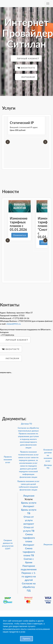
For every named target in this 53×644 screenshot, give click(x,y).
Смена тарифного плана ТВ (29, 552)
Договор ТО (26, 424)
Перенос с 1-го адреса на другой (29, 576)
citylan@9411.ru (14, 324)
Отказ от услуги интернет (29, 520)
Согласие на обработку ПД (29, 587)
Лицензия (29, 496)
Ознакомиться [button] (20, 235)
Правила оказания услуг (8, 459)
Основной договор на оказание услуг (48, 455)
